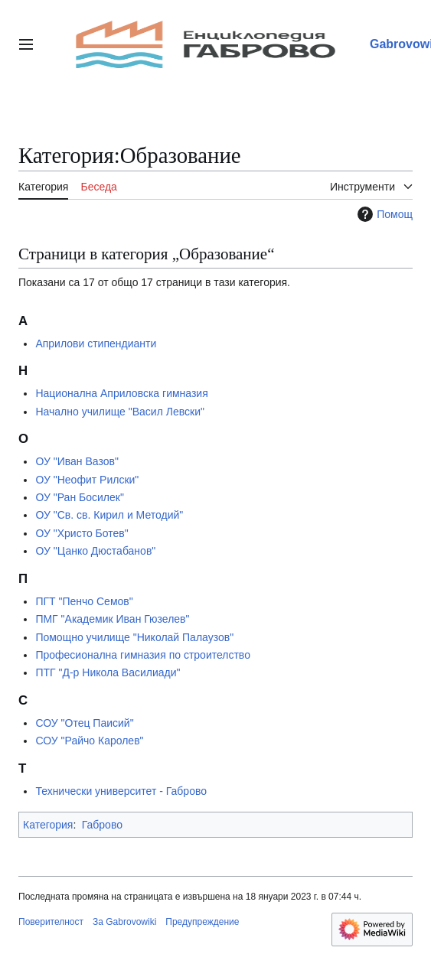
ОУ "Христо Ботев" (82, 533)
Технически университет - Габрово (121, 791)
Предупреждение (202, 922)
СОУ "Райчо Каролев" (89, 741)
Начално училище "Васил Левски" (120, 412)
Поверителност (51, 922)
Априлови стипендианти (96, 343)
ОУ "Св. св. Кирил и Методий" (109, 515)
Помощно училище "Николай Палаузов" (134, 637)
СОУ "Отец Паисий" (84, 723)
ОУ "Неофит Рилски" (87, 480)
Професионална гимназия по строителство (143, 655)
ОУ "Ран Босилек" (79, 497)
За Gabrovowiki (124, 922)
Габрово (102, 825)
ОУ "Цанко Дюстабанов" (95, 551)
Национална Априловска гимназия (121, 393)
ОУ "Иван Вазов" (77, 461)
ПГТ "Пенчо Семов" (84, 601)
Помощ (383, 214)
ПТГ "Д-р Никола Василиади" (108, 672)
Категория (48, 825)
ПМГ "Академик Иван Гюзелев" (112, 619)
